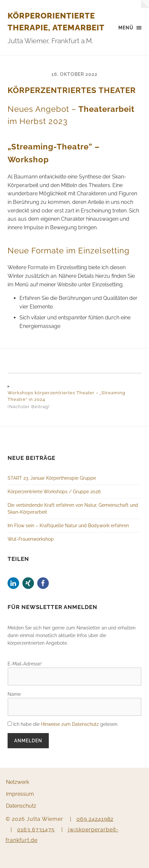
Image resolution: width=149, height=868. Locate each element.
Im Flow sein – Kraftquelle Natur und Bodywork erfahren (68, 525)
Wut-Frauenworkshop (31, 539)
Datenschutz (21, 806)
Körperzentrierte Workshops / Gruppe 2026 (54, 491)
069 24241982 (95, 819)
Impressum (20, 794)
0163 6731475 (36, 830)
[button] (13, 583)
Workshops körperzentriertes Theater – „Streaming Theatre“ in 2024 (66, 396)
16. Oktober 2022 (74, 74)
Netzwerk (17, 782)
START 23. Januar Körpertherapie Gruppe (52, 478)
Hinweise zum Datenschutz (70, 724)
